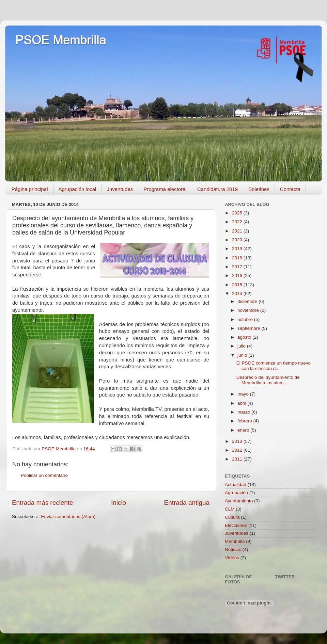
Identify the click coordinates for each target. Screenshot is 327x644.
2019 (238, 249)
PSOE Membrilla (61, 40)
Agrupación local (77, 189)
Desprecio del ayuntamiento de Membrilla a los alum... (268, 380)
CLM (230, 509)
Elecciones (236, 525)
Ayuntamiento (239, 501)
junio (243, 355)
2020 (238, 240)
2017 (238, 267)
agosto (245, 337)
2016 (238, 276)
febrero (245, 421)
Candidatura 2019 (217, 189)
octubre (246, 319)
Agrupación (236, 493)
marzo (244, 412)
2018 (238, 258)
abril (242, 403)
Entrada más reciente (43, 503)
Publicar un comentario (44, 475)
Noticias (233, 550)
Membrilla (235, 541)
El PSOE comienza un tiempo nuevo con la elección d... (274, 366)
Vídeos (232, 558)
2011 (238, 459)
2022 (238, 222)
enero (244, 430)
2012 (238, 450)
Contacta (290, 189)
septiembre (250, 328)
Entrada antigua (187, 503)
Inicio (119, 503)
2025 (238, 213)
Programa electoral (165, 189)
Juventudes (120, 189)
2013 (238, 441)
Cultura (232, 517)
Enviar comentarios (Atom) (68, 517)
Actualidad (236, 485)
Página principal (30, 189)
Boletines (259, 189)
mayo (244, 394)
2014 (238, 294)
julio (242, 346)
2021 (238, 231)
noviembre (249, 310)
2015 (238, 285)
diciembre (248, 301)
